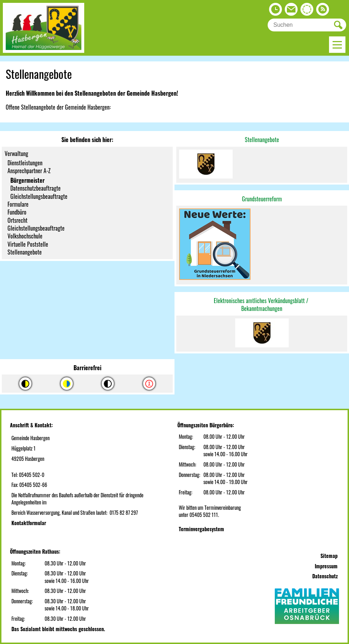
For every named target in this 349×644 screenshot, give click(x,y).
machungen (270, 308)
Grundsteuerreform (262, 199)
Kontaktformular (29, 523)
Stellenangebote (262, 140)
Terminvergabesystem (201, 529)
